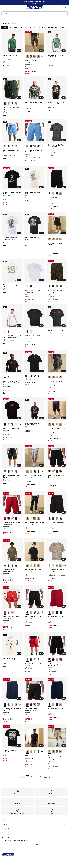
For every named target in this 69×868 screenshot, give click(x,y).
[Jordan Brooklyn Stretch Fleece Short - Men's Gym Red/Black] (61, 471)
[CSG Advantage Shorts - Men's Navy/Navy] (57, 193)
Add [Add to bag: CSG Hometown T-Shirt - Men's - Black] (41, 559)
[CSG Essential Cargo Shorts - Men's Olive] (35, 57)
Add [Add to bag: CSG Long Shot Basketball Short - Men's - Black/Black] (64, 418)
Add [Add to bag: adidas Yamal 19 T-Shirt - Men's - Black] (64, 325)
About (34, 820)
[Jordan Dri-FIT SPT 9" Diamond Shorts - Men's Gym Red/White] (35, 705)
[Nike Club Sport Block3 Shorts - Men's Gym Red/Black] (16, 104)
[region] (34, 2)
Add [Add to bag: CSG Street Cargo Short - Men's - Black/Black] (64, 512)
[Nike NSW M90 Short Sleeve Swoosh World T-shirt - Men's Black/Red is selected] (5, 377)
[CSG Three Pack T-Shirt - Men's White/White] (31, 332)
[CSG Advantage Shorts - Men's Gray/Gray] (61, 193)
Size (63, 27)
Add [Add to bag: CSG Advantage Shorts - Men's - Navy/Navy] (64, 698)
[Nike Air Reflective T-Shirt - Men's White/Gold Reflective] (16, 424)
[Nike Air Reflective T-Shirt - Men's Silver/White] (9, 424)
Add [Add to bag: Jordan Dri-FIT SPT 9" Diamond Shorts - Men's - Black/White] (41, 698)
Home (3, 20)
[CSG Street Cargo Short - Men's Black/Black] (53, 286)
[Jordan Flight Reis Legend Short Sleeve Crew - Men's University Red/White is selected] (5, 332)
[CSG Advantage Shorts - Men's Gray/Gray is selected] (27, 471)
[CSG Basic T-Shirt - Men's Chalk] (31, 752)
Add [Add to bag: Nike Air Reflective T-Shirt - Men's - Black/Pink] (19, 418)
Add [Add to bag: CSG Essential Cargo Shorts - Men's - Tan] (64, 745)
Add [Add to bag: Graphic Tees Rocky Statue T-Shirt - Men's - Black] (19, 745)
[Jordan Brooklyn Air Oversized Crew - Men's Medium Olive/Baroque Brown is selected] (5, 565)
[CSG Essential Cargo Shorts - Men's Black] (31, 57)
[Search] (34, 14)
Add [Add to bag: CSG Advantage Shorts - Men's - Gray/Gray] (41, 465)
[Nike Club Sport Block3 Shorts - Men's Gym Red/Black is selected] (27, 660)
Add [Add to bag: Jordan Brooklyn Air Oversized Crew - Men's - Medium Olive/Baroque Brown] (19, 559)
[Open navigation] (4, 7)
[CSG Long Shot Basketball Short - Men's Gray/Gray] (53, 424)
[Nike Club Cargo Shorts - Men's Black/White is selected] (27, 613)
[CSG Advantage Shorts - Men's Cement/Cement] (53, 193)
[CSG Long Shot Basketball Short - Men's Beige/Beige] (57, 424)
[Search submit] (65, 14)
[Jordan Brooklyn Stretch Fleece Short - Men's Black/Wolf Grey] (38, 146)
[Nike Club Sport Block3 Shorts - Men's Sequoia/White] (9, 146)
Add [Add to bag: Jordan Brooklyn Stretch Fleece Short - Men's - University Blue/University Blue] (41, 140)
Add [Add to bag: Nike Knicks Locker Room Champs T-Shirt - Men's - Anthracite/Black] (64, 140)
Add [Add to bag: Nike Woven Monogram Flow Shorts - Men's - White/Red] (19, 606)
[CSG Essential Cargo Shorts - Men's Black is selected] (50, 239)
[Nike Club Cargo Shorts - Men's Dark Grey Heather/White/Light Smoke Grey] (31, 613)
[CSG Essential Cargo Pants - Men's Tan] (35, 519)
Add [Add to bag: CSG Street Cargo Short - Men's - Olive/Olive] (64, 280)
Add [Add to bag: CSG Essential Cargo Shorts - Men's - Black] (64, 233)
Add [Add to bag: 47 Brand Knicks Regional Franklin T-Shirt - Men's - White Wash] (19, 280)
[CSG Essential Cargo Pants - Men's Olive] (38, 519)
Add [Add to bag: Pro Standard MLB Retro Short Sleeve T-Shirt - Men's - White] (19, 653)
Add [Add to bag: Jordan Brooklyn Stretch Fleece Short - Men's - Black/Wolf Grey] (64, 653)
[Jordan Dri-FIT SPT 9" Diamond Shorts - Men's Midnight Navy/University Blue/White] (31, 705)
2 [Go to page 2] (31, 777)
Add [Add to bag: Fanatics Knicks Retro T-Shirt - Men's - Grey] (41, 187)
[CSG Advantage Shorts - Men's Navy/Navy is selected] (50, 705)
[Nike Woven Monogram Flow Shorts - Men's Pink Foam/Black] (9, 613)
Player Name (14, 27)
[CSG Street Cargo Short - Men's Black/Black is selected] (50, 519)
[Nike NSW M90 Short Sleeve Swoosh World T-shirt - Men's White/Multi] (9, 377)
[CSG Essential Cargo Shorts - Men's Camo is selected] (27, 57)
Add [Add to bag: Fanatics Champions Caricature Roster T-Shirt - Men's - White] (19, 233)
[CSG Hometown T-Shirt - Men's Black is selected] (27, 565)
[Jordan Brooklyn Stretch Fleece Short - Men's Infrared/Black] (31, 146)
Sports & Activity (53, 27)
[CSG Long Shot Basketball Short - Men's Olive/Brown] (61, 424)
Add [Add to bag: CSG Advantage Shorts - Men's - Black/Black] (64, 187)
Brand (24, 27)
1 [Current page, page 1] (28, 777)
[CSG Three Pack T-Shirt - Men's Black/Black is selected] (27, 332)
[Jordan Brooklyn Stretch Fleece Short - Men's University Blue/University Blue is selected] (27, 146)
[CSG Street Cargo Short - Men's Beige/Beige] (57, 286)
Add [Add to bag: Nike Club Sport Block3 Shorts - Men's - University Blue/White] (19, 140)
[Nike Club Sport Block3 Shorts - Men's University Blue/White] (9, 104)
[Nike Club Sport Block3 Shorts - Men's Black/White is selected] (5, 471)
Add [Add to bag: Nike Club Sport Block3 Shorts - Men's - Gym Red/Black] (41, 653)
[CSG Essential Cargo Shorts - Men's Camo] (53, 239)
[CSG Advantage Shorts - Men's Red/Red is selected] (50, 613)
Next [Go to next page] (46, 777)
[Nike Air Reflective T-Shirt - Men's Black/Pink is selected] (5, 424)
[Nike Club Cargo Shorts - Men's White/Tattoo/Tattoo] (42, 613)
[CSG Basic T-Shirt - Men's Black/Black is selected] (27, 752)
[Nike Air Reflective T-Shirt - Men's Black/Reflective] (12, 424)
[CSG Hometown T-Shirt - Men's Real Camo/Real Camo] (35, 565)
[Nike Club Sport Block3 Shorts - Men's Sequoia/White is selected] (5, 104)
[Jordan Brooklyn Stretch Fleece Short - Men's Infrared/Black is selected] (50, 471)
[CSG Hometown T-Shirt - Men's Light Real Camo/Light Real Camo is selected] (50, 565)
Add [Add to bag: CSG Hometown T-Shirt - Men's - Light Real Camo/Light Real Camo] (64, 559)
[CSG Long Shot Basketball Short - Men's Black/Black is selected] (50, 424)
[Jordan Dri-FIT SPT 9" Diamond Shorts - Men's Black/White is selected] (27, 705)
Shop (34, 824)
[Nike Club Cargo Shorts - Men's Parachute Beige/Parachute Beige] (38, 613)
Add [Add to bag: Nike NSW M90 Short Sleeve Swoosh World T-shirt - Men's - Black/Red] (19, 371)
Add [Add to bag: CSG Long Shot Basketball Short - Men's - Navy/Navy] (19, 698)
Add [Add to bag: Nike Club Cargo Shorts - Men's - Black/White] (41, 606)
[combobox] (34, 14)
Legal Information (34, 829)
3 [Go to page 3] (35, 777)
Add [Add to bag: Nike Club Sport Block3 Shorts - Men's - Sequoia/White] (19, 97)
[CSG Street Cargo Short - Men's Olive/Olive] (61, 286)
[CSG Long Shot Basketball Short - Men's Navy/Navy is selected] (5, 705)
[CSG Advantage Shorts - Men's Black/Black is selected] (50, 193)
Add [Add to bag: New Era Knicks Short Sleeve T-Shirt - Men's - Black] (41, 418)
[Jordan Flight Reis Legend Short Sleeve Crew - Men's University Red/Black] (9, 332)
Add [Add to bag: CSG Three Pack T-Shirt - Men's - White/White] (41, 280)
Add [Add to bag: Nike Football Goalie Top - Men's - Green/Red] (41, 97)
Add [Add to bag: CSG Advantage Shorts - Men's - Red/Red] (64, 606)
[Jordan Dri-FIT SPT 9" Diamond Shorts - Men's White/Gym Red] (38, 705)
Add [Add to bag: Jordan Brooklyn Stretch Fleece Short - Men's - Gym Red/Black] (19, 512)
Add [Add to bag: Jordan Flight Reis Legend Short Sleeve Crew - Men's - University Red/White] (19, 325)
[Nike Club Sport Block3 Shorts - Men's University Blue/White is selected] (5, 146)
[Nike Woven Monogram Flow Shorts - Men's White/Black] (12, 613)
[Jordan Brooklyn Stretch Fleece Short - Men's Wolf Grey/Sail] (35, 146)
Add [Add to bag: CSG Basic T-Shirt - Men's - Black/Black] (41, 745)
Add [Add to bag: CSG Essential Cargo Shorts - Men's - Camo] (41, 51)
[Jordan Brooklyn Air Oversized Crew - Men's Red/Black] (12, 565)
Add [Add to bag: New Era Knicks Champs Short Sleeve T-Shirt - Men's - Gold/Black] (64, 97)
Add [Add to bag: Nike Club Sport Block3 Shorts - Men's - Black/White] (19, 465)
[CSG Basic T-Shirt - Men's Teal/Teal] (38, 752)
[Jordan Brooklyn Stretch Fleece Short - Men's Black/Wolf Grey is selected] (50, 660)
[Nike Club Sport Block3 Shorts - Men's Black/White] (12, 104)
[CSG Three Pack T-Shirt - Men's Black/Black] (31, 286)
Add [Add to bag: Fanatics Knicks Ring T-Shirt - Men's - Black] (41, 233)
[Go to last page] (50, 777)
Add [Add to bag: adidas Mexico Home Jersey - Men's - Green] (19, 51)
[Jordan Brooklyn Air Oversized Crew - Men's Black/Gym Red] (16, 565)
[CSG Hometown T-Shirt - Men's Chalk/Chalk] (31, 565)
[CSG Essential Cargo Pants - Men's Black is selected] (27, 519)
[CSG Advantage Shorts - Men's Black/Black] (35, 471)
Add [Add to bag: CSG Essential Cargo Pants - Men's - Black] (41, 512)
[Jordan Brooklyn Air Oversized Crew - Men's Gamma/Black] (9, 565)
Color (43, 27)
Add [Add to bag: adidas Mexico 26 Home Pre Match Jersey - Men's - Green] (64, 51)
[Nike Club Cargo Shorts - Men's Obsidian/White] (35, 613)
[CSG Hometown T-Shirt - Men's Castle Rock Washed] (38, 565)
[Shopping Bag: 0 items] (66, 7)
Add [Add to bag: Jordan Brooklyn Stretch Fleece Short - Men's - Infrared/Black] (64, 465)
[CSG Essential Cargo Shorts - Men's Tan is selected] (50, 752)
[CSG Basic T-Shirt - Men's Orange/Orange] (35, 752)
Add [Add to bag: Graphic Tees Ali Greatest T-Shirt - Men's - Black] (19, 187)
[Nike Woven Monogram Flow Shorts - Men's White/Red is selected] (5, 613)
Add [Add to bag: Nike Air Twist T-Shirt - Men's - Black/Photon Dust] (41, 371)
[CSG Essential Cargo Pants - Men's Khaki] (31, 519)
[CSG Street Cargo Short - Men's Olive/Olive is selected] (50, 286)
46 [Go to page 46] (41, 777)
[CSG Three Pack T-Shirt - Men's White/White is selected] (27, 286)
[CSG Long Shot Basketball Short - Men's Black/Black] (16, 705)
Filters (5, 27)
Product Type (33, 27)
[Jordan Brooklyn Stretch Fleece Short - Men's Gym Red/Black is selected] (5, 519)
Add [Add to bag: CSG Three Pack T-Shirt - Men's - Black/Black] (41, 325)
